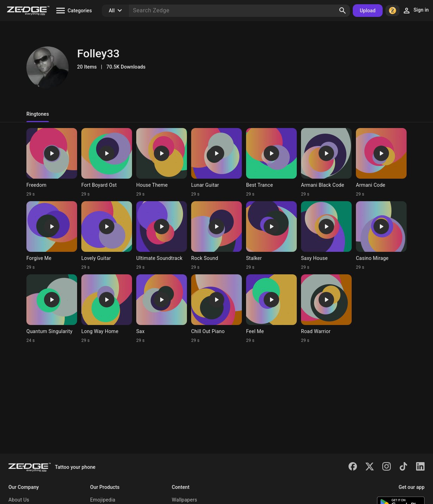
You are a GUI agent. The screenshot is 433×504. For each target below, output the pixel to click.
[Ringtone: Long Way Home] (107, 309)
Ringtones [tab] (38, 114)
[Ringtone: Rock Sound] (216, 236)
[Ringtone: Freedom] (52, 162)
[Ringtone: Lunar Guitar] (216, 162)
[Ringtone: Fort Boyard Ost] (107, 162)
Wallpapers (184, 500)
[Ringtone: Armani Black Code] (326, 162)
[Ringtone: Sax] (162, 309)
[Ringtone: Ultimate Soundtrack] (162, 236)
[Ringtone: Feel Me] (271, 309)
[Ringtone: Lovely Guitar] (107, 236)
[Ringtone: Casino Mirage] (381, 236)
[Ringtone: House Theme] (162, 162)
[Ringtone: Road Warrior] (326, 309)
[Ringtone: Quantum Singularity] (52, 309)
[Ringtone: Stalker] (271, 236)
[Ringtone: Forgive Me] (52, 236)
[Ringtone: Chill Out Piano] (216, 309)
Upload (368, 11)
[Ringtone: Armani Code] (381, 162)
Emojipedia (103, 500)
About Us (19, 500)
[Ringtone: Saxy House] (326, 236)
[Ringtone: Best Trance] (271, 162)
